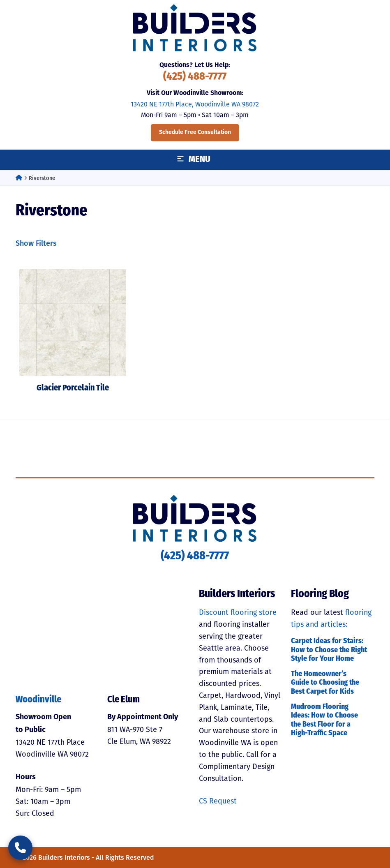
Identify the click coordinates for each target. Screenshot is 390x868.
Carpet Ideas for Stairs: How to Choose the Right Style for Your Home (329, 650)
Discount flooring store (238, 612)
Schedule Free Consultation (195, 133)
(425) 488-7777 (195, 77)
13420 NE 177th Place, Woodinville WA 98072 (195, 104)
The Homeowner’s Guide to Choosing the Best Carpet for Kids (325, 683)
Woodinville (38, 700)
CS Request (218, 801)
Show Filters (36, 243)
